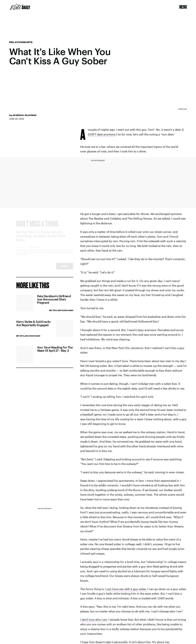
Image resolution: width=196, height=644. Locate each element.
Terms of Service (64, 255)
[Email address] (45, 251)
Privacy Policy (22, 257)
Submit (65, 269)
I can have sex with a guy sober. (126, 589)
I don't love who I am (94, 620)
